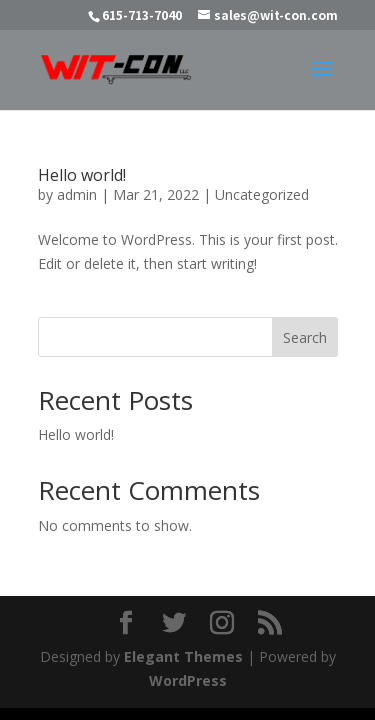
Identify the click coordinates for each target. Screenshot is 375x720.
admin (77, 194)
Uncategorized (262, 194)
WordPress (188, 680)
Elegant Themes (183, 656)
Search (305, 337)
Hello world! (82, 175)
